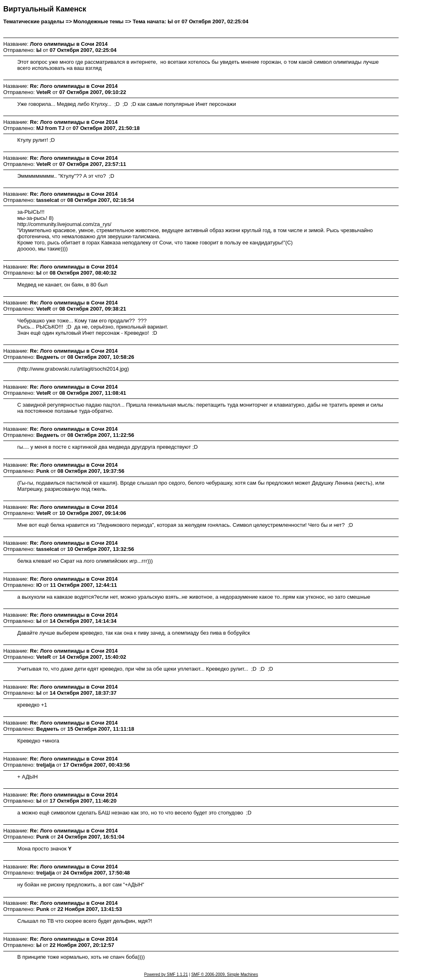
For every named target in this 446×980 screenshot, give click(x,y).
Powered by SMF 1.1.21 (166, 974)
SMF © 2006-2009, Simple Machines (225, 974)
